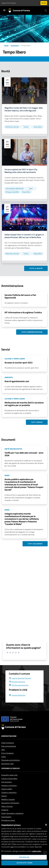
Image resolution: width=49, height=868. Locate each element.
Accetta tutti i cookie (24, 863)
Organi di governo (8, 748)
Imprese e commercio (9, 791)
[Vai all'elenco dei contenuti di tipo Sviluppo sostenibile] (12, 192)
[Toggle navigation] (4, 10)
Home (6, 45)
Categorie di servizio (10, 774)
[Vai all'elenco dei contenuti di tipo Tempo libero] (38, 127)
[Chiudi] (46, 824)
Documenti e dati (7, 769)
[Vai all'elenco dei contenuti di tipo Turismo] (26, 127)
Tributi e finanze (7, 812)
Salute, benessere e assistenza (12, 819)
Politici (4, 762)
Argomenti (15, 45)
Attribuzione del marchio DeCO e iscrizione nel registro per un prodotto (24, 404)
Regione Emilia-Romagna (9, 3)
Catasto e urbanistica (9, 798)
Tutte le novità (36, 268)
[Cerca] (46, 10)
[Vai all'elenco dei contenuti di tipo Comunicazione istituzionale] (15, 188)
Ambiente (5, 815)
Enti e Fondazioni (7, 758)
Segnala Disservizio (17, 700)
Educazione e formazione (10, 808)
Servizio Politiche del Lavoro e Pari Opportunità (20, 296)
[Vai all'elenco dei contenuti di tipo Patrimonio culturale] (12, 127)
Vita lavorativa (7, 787)
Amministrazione (9, 741)
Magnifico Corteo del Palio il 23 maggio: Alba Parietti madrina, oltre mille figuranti (24, 109)
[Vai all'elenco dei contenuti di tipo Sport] (31, 188)
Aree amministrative (9, 751)
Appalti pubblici (7, 794)
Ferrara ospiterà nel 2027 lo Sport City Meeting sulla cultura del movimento (21, 171)
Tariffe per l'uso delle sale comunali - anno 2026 (24, 454)
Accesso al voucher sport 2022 (19, 363)
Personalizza (24, 857)
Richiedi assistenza (17, 687)
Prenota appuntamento (19, 690)
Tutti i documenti (35, 544)
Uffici (3, 755)
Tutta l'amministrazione (32, 332)
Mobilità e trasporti (8, 805)
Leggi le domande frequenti (20, 683)
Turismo (4, 801)
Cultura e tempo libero (9, 784)
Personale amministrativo (11, 765)
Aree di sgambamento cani (17, 381)
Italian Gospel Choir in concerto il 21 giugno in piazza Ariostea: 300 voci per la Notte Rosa (24, 236)
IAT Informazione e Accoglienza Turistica (23, 312)
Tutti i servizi (37, 422)
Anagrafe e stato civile (9, 780)
